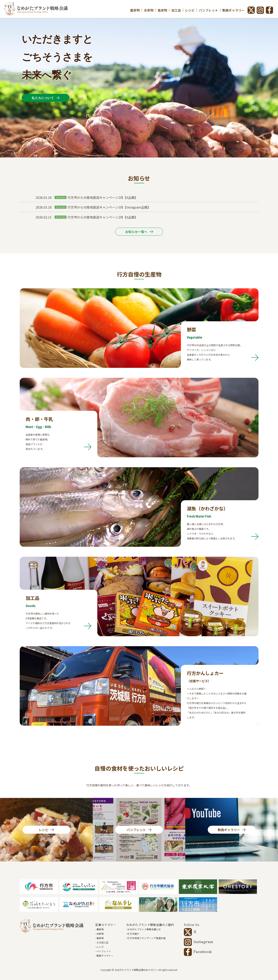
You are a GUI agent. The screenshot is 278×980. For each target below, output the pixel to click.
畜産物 (162, 10)
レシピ (190, 10)
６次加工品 (102, 942)
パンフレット (208, 10)
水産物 (149, 10)
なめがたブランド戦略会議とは (144, 929)
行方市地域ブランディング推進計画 (146, 938)
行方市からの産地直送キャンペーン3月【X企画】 (103, 197)
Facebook (203, 951)
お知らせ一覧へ (136, 232)
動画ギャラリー (233, 10)
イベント (60, 197)
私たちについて (43, 98)
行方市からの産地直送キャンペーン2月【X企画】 (103, 217)
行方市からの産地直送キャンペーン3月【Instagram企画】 (109, 207)
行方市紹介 (133, 934)
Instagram (203, 941)
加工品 (176, 10)
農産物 (135, 10)
